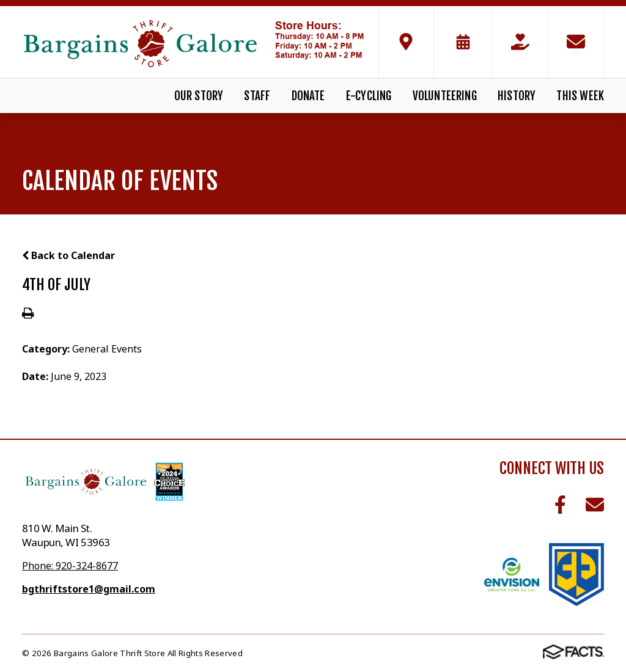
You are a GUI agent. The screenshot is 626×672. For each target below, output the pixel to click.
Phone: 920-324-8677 (70, 566)
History (517, 96)
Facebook (560, 505)
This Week (580, 96)
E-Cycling (369, 96)
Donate (308, 96)
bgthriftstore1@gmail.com (89, 589)
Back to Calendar (68, 255)
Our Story (199, 96)
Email (595, 505)
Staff (257, 96)
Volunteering (445, 96)
